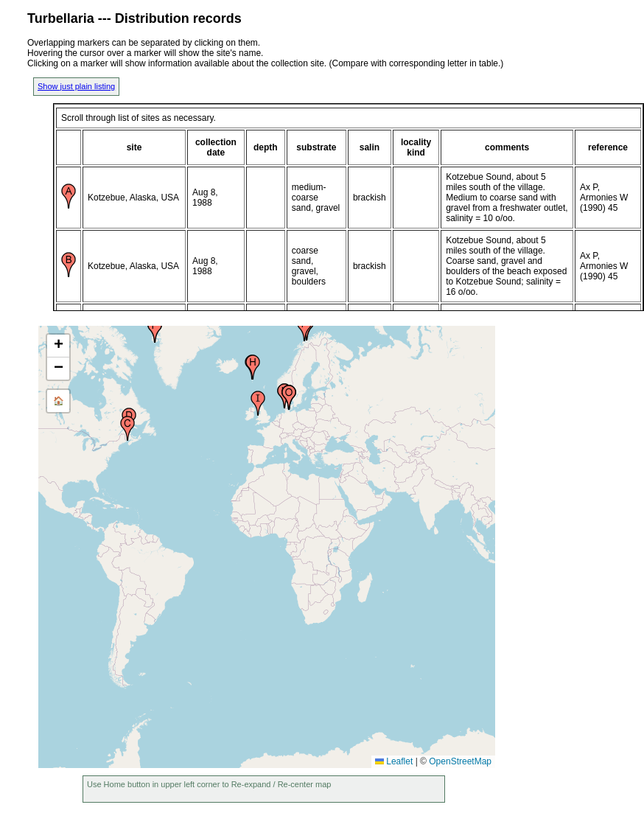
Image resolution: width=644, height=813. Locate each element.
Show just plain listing (76, 86)
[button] (127, 428)
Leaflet (394, 761)
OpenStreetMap (460, 761)
